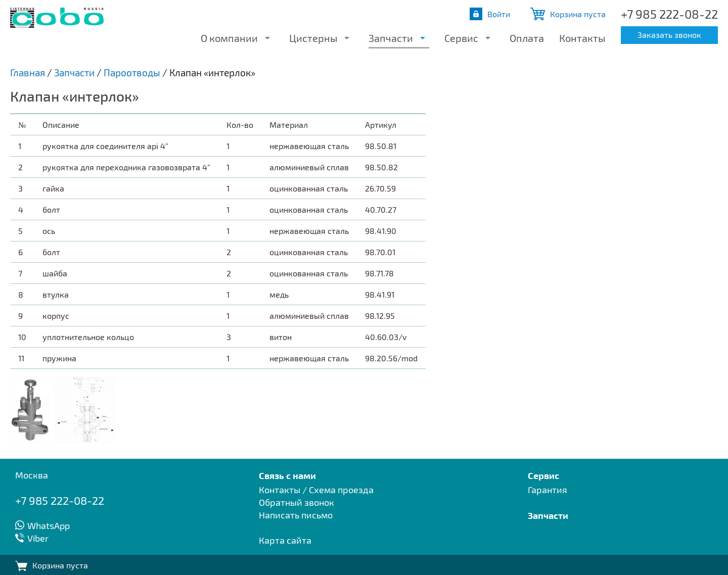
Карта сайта (285, 540)
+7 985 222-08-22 (669, 14)
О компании (229, 38)
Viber (38, 538)
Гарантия (548, 490)
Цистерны (313, 38)
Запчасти (391, 38)
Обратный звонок (297, 502)
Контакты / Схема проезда (316, 490)
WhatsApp (49, 525)
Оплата (527, 38)
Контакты (582, 38)
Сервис (461, 38)
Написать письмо (296, 515)
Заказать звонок (669, 35)
